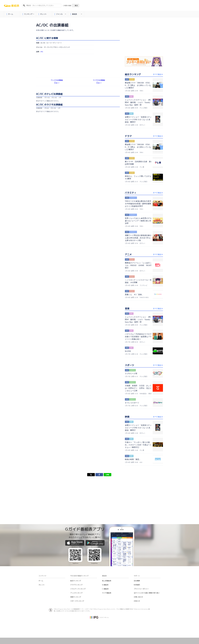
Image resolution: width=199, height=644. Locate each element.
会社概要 (137, 581)
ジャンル (60, 14)
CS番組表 (105, 589)
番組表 (76, 14)
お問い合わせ (138, 597)
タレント (43, 14)
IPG (42, 52)
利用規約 (137, 585)
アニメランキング (76, 593)
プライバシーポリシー (141, 589)
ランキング (28, 14)
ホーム (10, 14)
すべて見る (158, 74)
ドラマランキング (76, 585)
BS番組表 (105, 585)
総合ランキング (76, 581)
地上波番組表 (107, 581)
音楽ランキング (76, 597)
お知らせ (137, 601)
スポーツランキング (77, 601)
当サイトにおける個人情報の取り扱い (147, 593)
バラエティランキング (78, 589)
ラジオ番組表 (107, 593)
